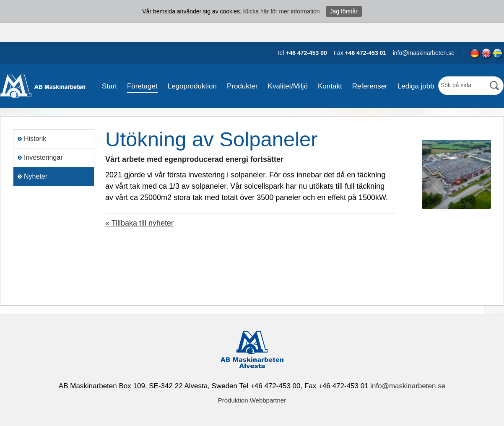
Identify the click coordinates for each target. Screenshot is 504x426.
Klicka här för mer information (282, 11)
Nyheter (36, 176)
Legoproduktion (192, 86)
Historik (35, 139)
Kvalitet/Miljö (288, 86)
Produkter (242, 86)
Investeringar (43, 157)
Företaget (142, 86)
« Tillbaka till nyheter (139, 223)
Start (109, 86)
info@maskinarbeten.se (408, 386)
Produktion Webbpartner (252, 400)
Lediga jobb (416, 86)
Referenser (370, 86)
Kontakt (330, 86)
